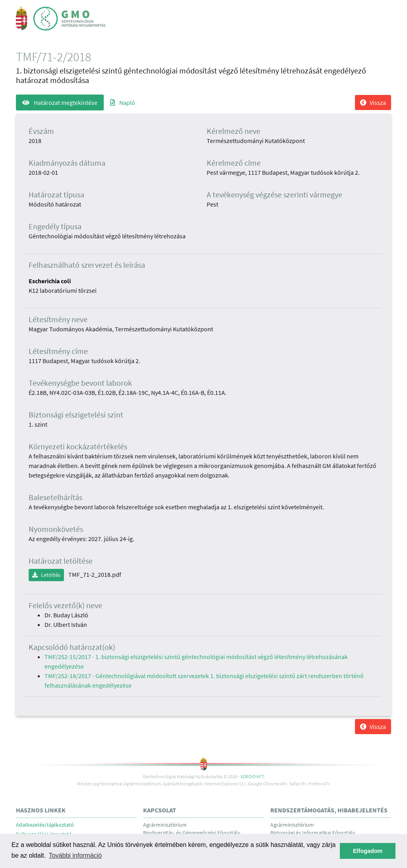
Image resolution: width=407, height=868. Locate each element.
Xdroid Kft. (253, 776)
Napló (123, 102)
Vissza (373, 102)
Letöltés (46, 575)
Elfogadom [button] (368, 851)
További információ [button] (75, 855)
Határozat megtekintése (60, 102)
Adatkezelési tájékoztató (45, 825)
